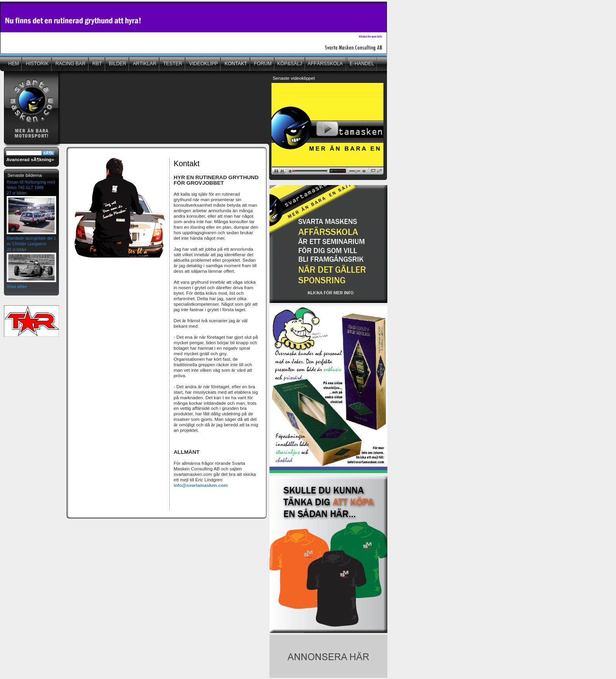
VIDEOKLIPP (203, 64)
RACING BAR (70, 64)
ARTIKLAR (144, 64)
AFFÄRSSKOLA (325, 64)
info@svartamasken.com (201, 485)
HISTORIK (36, 64)
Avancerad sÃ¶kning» (30, 159)
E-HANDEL (362, 64)
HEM (14, 64)
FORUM (262, 64)
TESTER (172, 64)
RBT (97, 64)
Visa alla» (17, 286)
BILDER (117, 64)
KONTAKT (235, 64)
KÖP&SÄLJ (290, 64)
